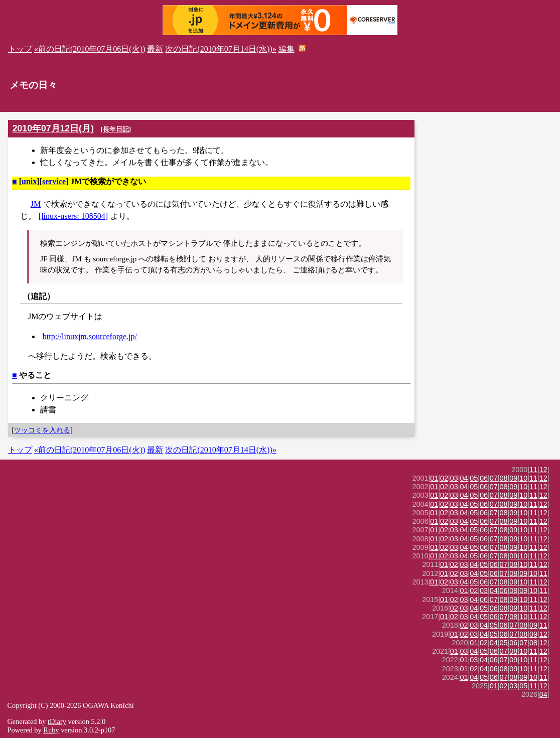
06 (484, 478)
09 (513, 478)
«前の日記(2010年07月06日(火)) (90, 49)
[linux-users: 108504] (73, 216)
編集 (287, 49)
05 (474, 478)
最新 (155, 49)
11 (533, 470)
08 (504, 478)
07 (494, 478)
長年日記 (116, 129)
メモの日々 (33, 85)
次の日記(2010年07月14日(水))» (221, 49)
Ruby (51, 730)
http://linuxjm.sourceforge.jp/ (90, 336)
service (54, 181)
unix (29, 181)
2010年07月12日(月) (53, 128)
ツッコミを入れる (42, 430)
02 (444, 478)
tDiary (57, 721)
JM (36, 204)
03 (454, 478)
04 (464, 478)
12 (543, 470)
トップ (20, 49)
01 (434, 478)
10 (523, 478)
